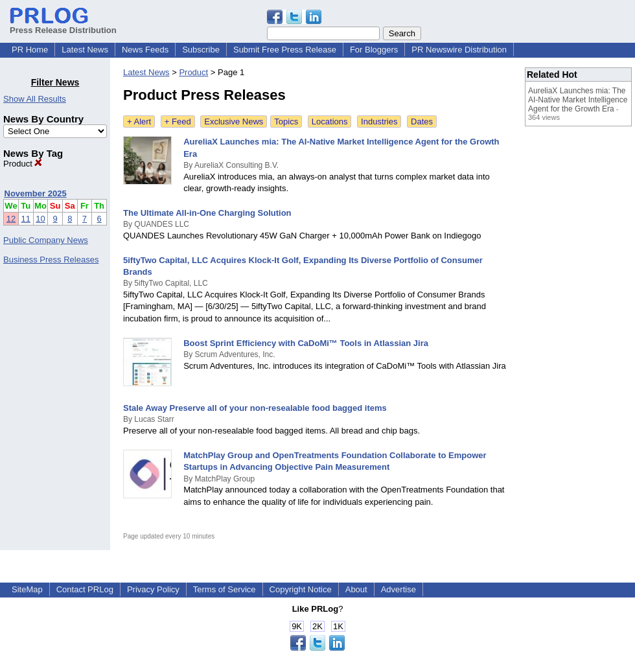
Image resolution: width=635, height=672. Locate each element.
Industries (379, 122)
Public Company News (46, 240)
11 (26, 219)
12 (11, 219)
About (356, 589)
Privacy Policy (153, 589)
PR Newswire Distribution (459, 50)
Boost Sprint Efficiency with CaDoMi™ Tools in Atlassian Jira (306, 343)
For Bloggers (374, 50)
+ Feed (178, 122)
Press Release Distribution (63, 25)
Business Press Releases (51, 260)
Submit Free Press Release (285, 50)
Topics (286, 122)
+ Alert (139, 122)
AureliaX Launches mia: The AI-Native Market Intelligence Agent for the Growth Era (578, 100)
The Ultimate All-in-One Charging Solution (207, 213)
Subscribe (201, 50)
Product (23, 164)
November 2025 (36, 193)
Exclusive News (234, 122)
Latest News (85, 50)
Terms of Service (225, 589)
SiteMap (27, 589)
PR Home (30, 50)
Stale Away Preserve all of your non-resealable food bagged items (255, 408)
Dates (422, 122)
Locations (330, 122)
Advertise (398, 589)
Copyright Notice (301, 589)
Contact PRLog (85, 589)
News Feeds (145, 50)
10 (40, 219)
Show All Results (35, 99)
